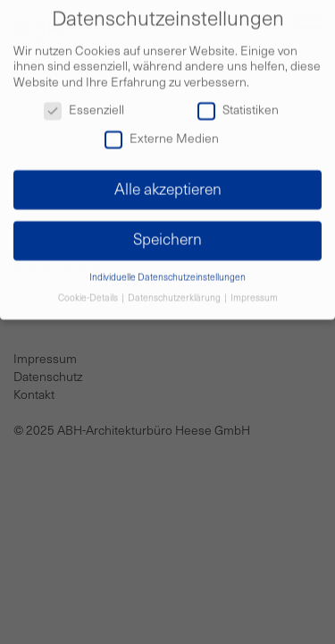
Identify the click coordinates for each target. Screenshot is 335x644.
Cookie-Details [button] (89, 294)
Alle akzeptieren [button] (168, 185)
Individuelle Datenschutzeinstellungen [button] (167, 273)
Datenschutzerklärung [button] (175, 294)
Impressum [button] (254, 294)
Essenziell (84, 106)
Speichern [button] (167, 236)
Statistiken (238, 106)
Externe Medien (162, 134)
